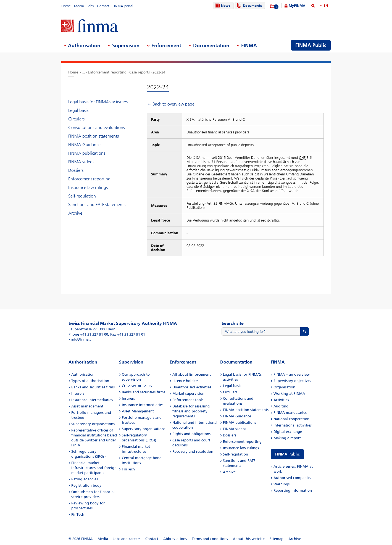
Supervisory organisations (93, 424)
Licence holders (185, 381)
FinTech (78, 514)
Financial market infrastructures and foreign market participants (94, 468)
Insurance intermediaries (92, 400)
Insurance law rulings (88, 187)
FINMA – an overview (292, 374)
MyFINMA (297, 6)
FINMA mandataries (290, 413)
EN (326, 6)
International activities (293, 425)
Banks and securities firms (93, 387)
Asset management (87, 406)
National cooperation (291, 419)
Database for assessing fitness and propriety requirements (191, 411)
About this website (249, 539)
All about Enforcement (192, 374)
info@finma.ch (82, 339)
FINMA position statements (94, 136)
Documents (249, 6)
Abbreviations (175, 539)
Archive (75, 213)
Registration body (86, 485)
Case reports (140, 72)
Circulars (76, 119)
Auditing (281, 406)
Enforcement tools (188, 400)
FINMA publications (87, 153)
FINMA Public (287, 454)
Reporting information (293, 490)
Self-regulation (82, 196)
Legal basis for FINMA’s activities (98, 102)
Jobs (90, 6)
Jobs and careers (127, 539)
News (222, 6)
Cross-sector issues (137, 386)
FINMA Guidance (84, 145)
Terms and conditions (210, 539)
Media (79, 6)
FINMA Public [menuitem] (311, 45)
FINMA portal (123, 6)
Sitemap (277, 539)
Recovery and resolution (193, 451)
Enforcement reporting (107, 72)
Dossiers (76, 170)
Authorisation (83, 374)
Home (66, 6)
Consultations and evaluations (97, 127)
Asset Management (138, 411)
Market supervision (188, 393)
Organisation (284, 387)
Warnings (281, 484)
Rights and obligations (191, 434)
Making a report (287, 438)
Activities (281, 400)
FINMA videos (81, 162)
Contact (103, 6)
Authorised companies (292, 478)
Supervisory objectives (292, 381)
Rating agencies (85, 479)
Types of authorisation (90, 381)
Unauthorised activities (192, 387)
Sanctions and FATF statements (97, 205)
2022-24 (159, 72)
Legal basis (78, 110)
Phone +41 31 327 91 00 (88, 334)
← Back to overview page (171, 104)
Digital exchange (288, 432)
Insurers (78, 393)
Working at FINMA (289, 393)
